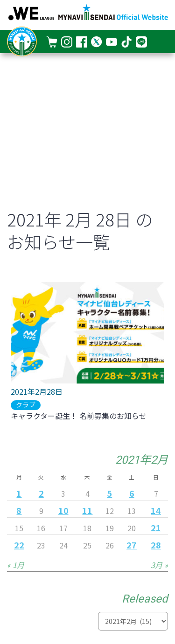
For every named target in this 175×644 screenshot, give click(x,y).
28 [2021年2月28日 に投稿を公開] (156, 545)
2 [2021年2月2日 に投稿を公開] (41, 493)
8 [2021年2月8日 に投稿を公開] (19, 510)
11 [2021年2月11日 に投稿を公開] (87, 510)
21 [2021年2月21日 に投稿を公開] (156, 528)
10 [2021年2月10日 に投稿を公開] (63, 510)
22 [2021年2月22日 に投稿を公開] (19, 545)
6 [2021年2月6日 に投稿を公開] (132, 493)
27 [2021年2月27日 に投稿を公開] (132, 545)
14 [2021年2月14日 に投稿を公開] (156, 510)
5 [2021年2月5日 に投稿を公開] (109, 493)
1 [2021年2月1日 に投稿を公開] (19, 493)
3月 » (159, 565)
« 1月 (16, 565)
